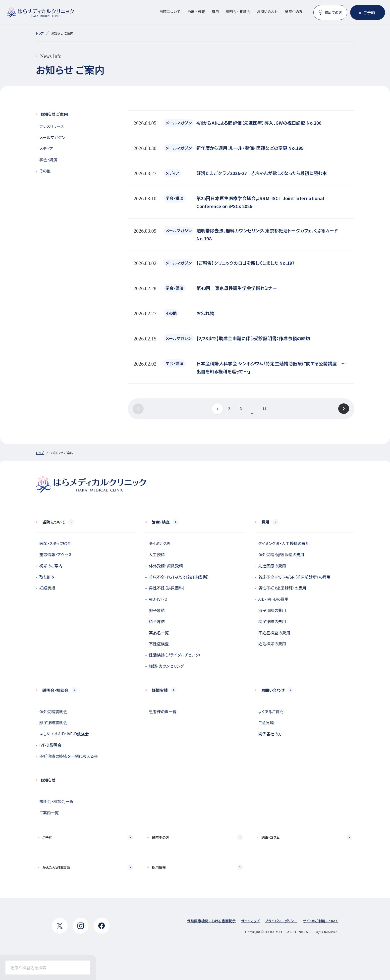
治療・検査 (196, 11)
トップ (40, 33)
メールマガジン (52, 137)
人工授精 (157, 554)
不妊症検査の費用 (274, 633)
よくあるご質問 (271, 711)
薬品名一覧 (159, 633)
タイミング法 (160, 543)
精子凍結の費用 (272, 621)
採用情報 (159, 867)
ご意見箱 (266, 722)
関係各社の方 (270, 734)
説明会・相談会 (238, 11)
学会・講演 (48, 160)
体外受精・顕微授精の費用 (281, 554)
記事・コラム (271, 837)
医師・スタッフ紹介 (55, 543)
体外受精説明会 (53, 711)
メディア (46, 148)
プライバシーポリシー (281, 921)
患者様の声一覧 (163, 711)
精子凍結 (157, 621)
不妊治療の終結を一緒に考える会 (69, 756)
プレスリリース (52, 126)
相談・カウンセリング (166, 666)
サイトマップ (250, 921)
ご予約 (369, 12)
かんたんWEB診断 (56, 867)
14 (264, 409)
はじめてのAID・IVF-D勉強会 (64, 734)
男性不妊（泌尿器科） (167, 588)
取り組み (47, 577)
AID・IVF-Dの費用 (274, 599)
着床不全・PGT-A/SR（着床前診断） (179, 577)
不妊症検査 (159, 644)
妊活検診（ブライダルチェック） (175, 655)
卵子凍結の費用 (272, 610)
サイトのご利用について (321, 921)
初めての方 (333, 12)
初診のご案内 (51, 566)
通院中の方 (294, 11)
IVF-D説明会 (50, 745)
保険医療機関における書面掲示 (211, 921)
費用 (215, 11)
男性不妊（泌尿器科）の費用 (282, 588)
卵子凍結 (157, 610)
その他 (45, 171)
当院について (170, 11)
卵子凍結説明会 (53, 722)
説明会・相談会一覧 (56, 801)
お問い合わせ (268, 11)
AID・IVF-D (158, 599)
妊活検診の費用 (272, 644)
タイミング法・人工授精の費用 (284, 543)
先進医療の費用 (272, 566)
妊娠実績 (47, 588)
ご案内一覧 (49, 813)
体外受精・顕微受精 (166, 566)
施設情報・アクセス (56, 554)
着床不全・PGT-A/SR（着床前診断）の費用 (295, 577)
